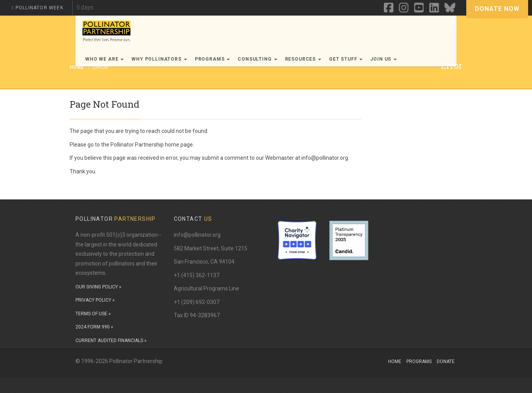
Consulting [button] (257, 59)
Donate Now (497, 9)
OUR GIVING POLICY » (98, 287)
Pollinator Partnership (137, 145)
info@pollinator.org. (325, 158)
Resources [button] (303, 59)
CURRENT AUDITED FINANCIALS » (111, 341)
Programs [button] (213, 59)
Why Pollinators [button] (159, 59)
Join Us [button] (383, 59)
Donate (446, 362)
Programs (419, 362)
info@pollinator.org (197, 235)
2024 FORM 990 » (94, 327)
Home (395, 362)
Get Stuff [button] (346, 59)
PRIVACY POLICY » (95, 300)
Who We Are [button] (104, 59)
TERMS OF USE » (93, 314)
